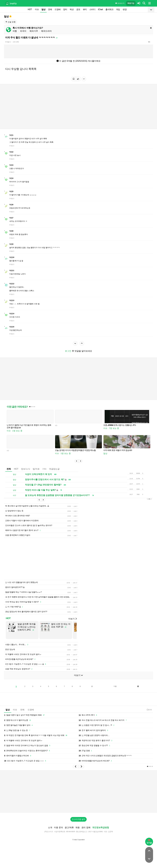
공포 (78, 9)
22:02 (149, 710)
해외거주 (34, 31)
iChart (100, 9)
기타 (44, 469)
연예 (50, 9)
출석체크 (109, 9)
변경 (125, 9)
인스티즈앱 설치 (78, 819)
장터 (65, 9)
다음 (115, 686)
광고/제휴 (69, 827)
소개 (50, 827)
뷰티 (85, 9)
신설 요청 (10, 22)
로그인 (68, 351)
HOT (30, 9)
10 (92, 686)
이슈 (37, 9)
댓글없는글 (54, 469)
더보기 (72, 619)
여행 (15, 31)
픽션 (72, 9)
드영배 (58, 9)
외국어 (23, 31)
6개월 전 (8, 42)
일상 (43, 9)
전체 (9, 469)
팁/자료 (36, 469)
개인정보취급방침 (101, 827)
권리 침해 (86, 827)
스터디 (92, 9)
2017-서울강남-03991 (96, 832)
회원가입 (131, 3)
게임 (118, 9)
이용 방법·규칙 (120, 3)
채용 (78, 827)
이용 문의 (58, 827)
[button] (77, 461)
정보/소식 (26, 469)
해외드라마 (46, 31)
